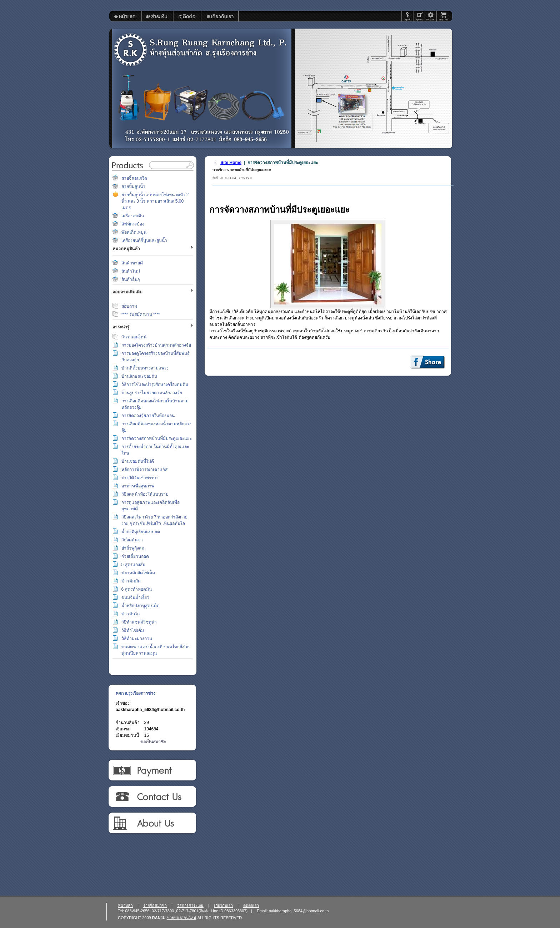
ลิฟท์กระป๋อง (133, 224)
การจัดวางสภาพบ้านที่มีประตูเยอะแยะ (157, 438)
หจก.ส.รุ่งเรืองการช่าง (136, 693)
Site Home (231, 163)
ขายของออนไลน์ (182, 918)
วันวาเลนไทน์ (134, 337)
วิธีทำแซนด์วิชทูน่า (139, 622)
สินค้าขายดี (132, 263)
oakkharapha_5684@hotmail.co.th (150, 710)
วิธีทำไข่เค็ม (133, 630)
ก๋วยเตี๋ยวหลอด (135, 556)
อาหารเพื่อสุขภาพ (138, 486)
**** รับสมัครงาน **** (141, 314)
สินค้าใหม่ (131, 271)
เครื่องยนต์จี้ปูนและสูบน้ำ (144, 240)
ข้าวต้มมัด (131, 581)
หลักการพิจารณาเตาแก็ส (144, 470)
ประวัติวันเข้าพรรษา (140, 478)
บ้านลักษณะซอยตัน (139, 376)
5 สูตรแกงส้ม (133, 565)
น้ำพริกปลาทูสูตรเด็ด (141, 606)
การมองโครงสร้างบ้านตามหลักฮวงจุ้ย (156, 345)
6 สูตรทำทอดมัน (137, 589)
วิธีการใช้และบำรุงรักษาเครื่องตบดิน (155, 384)
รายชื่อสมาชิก (155, 905)
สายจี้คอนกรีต (134, 178)
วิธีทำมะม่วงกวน (137, 639)
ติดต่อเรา (152, 797)
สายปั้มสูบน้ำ (133, 187)
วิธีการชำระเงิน (152, 770)
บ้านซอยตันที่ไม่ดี (138, 461)
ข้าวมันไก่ (131, 614)
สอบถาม (129, 306)
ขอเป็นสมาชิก (153, 742)
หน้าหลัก (125, 905)
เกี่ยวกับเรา (152, 823)
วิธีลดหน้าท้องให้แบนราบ (145, 494)
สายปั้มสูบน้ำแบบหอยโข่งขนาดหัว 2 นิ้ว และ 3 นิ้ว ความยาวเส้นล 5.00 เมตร (155, 201)
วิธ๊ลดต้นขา (132, 540)
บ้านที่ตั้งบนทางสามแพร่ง (145, 368)
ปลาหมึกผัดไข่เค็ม (138, 573)
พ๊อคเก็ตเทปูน (134, 232)
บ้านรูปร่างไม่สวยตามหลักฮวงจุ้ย (152, 393)
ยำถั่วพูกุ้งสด (133, 548)
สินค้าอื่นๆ (131, 279)
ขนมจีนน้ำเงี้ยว (135, 597)
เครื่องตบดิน (133, 216)
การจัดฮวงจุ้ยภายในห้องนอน (148, 416)
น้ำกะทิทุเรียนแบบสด (141, 532)
